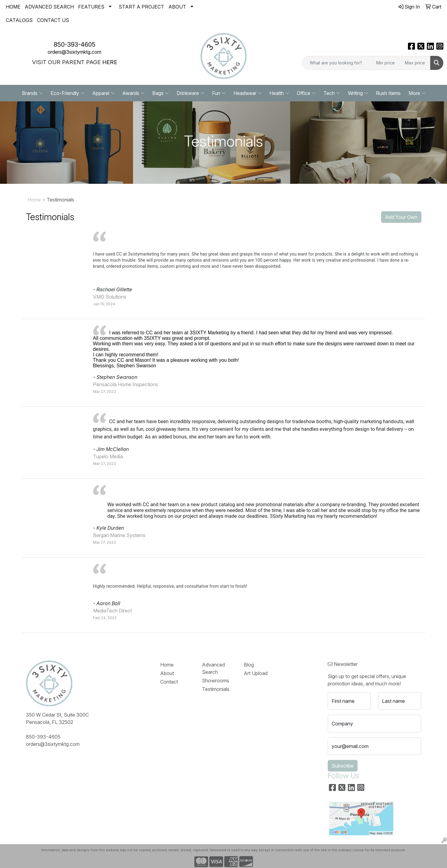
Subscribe (343, 766)
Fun (219, 93)
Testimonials (216, 689)
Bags (160, 93)
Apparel (103, 93)
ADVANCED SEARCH (49, 7)
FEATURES (91, 7)
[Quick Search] (337, 63)
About (167, 673)
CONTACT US (53, 20)
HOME (13, 7)
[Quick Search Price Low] (387, 63)
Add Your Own (401, 217)
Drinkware (190, 93)
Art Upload (256, 673)
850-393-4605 (75, 45)
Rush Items (388, 93)
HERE (110, 62)
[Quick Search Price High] (416, 63)
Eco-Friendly (67, 93)
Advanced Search (213, 668)
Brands (32, 93)
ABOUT (177, 7)
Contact (169, 682)
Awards (133, 93)
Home (34, 200)
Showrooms (216, 681)
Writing (358, 93)
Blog (249, 665)
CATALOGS (19, 20)
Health (279, 93)
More (417, 93)
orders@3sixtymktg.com (74, 52)
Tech (332, 93)
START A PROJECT (141, 7)
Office (306, 93)
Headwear (247, 93)
